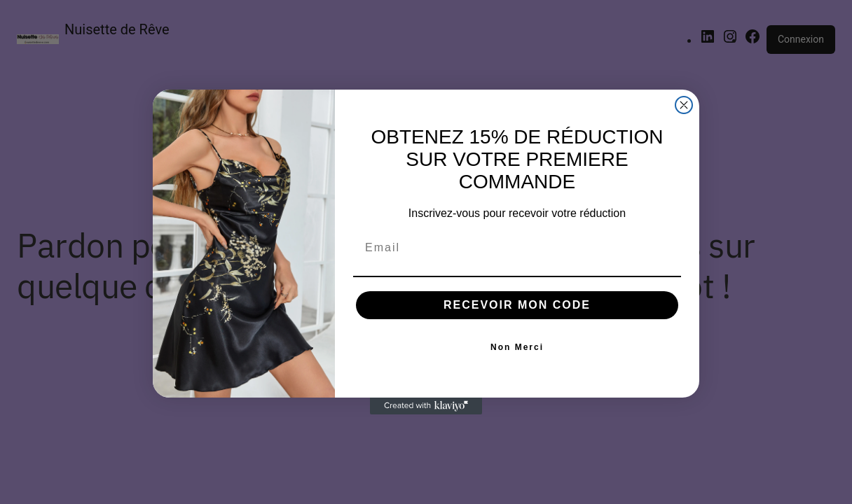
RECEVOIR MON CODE (517, 305)
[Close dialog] (684, 105)
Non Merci (517, 347)
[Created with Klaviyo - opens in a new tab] (426, 406)
